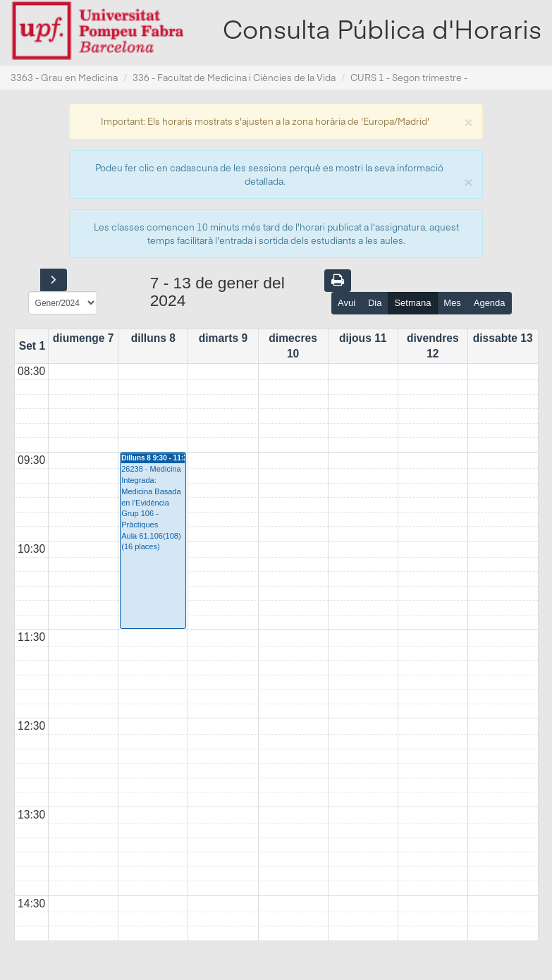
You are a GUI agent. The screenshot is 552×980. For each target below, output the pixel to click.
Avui (346, 303)
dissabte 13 (503, 338)
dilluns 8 (153, 338)
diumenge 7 (84, 338)
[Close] (468, 121)
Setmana (412, 303)
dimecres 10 (293, 346)
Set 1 (32, 346)
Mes (452, 303)
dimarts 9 (223, 338)
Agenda (490, 303)
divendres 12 (433, 346)
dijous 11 (363, 338)
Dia (375, 303)
